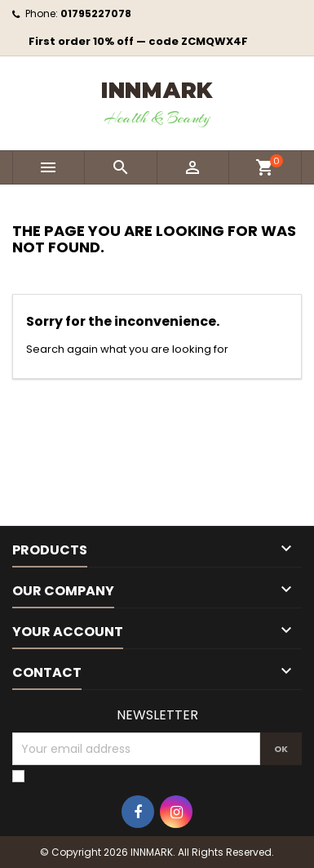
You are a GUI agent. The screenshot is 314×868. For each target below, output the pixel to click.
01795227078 (96, 13)
